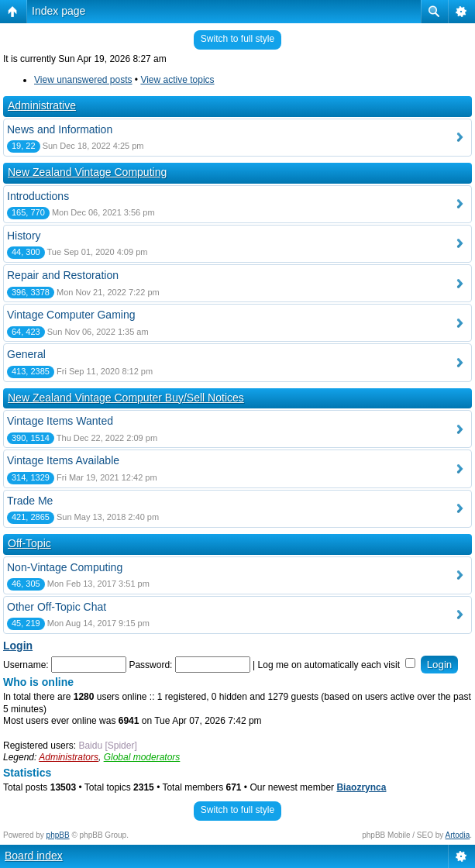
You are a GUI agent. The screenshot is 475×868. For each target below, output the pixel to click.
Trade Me (30, 501)
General (26, 354)
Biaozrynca (361, 787)
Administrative (42, 105)
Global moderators (142, 757)
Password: (150, 665)
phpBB (58, 835)
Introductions (38, 196)
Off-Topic (29, 543)
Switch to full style (237, 39)
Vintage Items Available (63, 460)
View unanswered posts (83, 80)
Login (18, 646)
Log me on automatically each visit (337, 665)
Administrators (69, 757)
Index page (59, 11)
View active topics (177, 80)
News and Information (60, 129)
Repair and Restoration (63, 275)
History (24, 236)
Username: (26, 665)
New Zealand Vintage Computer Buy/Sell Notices (126, 398)
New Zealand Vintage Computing (87, 172)
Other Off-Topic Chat (57, 607)
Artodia (458, 835)
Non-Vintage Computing (65, 567)
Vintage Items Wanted (60, 421)
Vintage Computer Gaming (71, 315)
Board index (34, 856)
